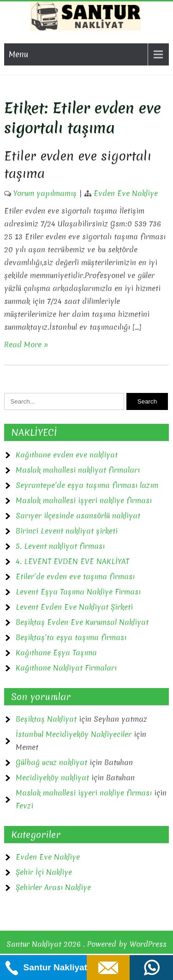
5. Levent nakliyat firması (60, 546)
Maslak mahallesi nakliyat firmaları (78, 470)
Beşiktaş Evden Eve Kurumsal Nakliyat (82, 622)
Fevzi (24, 806)
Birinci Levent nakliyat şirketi (67, 531)
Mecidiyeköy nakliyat (52, 778)
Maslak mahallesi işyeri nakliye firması (84, 500)
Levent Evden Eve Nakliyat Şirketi (74, 607)
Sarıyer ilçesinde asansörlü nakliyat (78, 516)
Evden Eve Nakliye (126, 193)
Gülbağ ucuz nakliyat (51, 762)
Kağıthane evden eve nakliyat (67, 455)
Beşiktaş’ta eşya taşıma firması (71, 637)
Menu (18, 54)
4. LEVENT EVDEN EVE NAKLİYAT (72, 561)
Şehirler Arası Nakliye (53, 887)
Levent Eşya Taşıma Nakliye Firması (78, 592)
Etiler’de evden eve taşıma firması (75, 576)
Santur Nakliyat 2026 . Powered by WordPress (86, 944)
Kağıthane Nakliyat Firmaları (66, 668)
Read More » (26, 344)
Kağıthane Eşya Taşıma (56, 653)
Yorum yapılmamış (45, 193)
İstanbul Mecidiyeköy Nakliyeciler (74, 734)
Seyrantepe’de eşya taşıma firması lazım (87, 485)
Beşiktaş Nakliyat (46, 719)
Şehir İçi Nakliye (44, 872)
